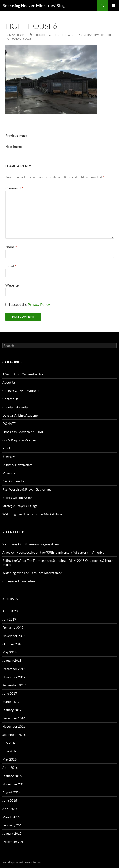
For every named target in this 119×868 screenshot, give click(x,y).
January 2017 (12, 710)
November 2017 (14, 677)
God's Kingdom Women (19, 440)
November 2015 (14, 784)
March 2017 (11, 702)
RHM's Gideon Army (17, 498)
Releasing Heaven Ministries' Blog (33, 5)
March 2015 (11, 817)
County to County (15, 407)
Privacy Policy (39, 304)
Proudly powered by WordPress (21, 862)
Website (12, 285)
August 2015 (11, 792)
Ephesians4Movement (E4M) (23, 432)
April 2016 (10, 767)
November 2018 (14, 636)
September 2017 (14, 685)
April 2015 (10, 809)
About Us (9, 382)
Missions (9, 473)
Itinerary (8, 456)
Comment (14, 188)
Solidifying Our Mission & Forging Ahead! (32, 544)
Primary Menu (113, 5)
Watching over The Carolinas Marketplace (32, 514)
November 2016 (14, 726)
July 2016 (9, 743)
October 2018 (12, 644)
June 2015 (10, 800)
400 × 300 (39, 35)
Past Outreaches (14, 481)
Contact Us (10, 399)
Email (11, 266)
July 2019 (9, 619)
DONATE (9, 423)
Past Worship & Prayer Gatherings (27, 489)
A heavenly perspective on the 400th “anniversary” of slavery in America (53, 552)
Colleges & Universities (19, 581)
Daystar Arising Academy (20, 415)
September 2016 (14, 735)
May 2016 (9, 759)
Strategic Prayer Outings (20, 506)
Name (11, 247)
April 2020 (10, 611)
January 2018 (12, 660)
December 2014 (14, 842)
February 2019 (13, 627)
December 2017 (14, 669)
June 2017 (10, 693)
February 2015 (13, 825)
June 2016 (10, 751)
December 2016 (14, 718)
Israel (6, 448)
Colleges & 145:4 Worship (21, 391)
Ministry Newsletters (17, 465)
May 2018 (9, 652)
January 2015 (12, 833)
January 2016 (12, 776)
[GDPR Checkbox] (7, 304)
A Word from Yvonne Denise (23, 374)
